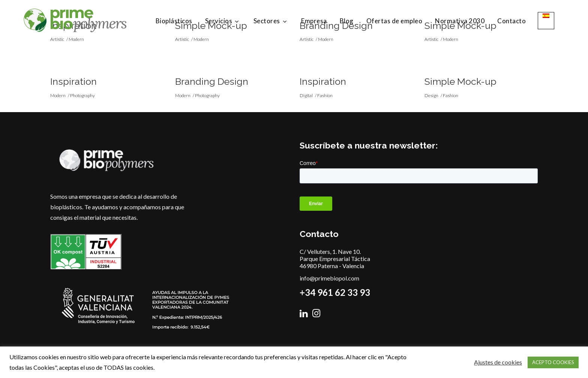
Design (431, 95)
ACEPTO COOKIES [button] (553, 362)
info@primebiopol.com (329, 278)
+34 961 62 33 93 (335, 292)
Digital (306, 95)
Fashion (325, 95)
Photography (82, 95)
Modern (58, 95)
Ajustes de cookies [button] (498, 362)
